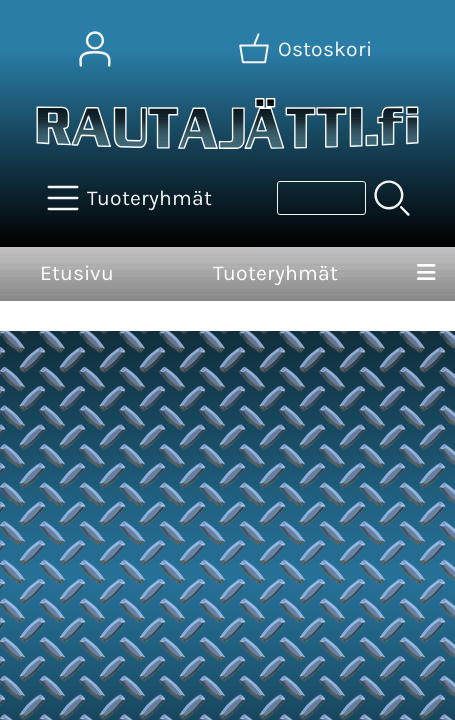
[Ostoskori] (307, 49)
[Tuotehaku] (321, 198)
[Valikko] (426, 274)
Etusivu (77, 273)
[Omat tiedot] (95, 49)
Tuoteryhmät (275, 273)
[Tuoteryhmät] (131, 198)
